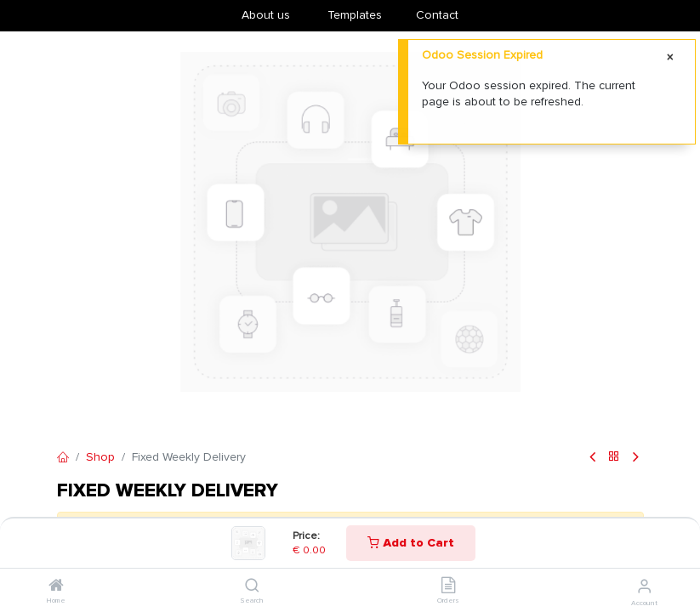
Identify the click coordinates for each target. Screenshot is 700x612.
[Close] (670, 58)
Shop (100, 457)
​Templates (355, 15)
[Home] (56, 587)
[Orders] (448, 587)
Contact (437, 15)
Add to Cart (411, 543)
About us (266, 15)
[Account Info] (644, 586)
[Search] (252, 587)
